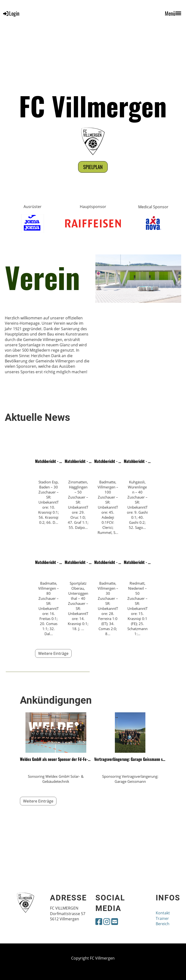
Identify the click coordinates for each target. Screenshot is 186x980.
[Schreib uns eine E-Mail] (115, 921)
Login (11, 13)
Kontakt (163, 913)
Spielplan (93, 167)
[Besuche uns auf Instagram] (107, 921)
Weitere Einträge (53, 653)
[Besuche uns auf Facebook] (99, 921)
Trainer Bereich (163, 921)
